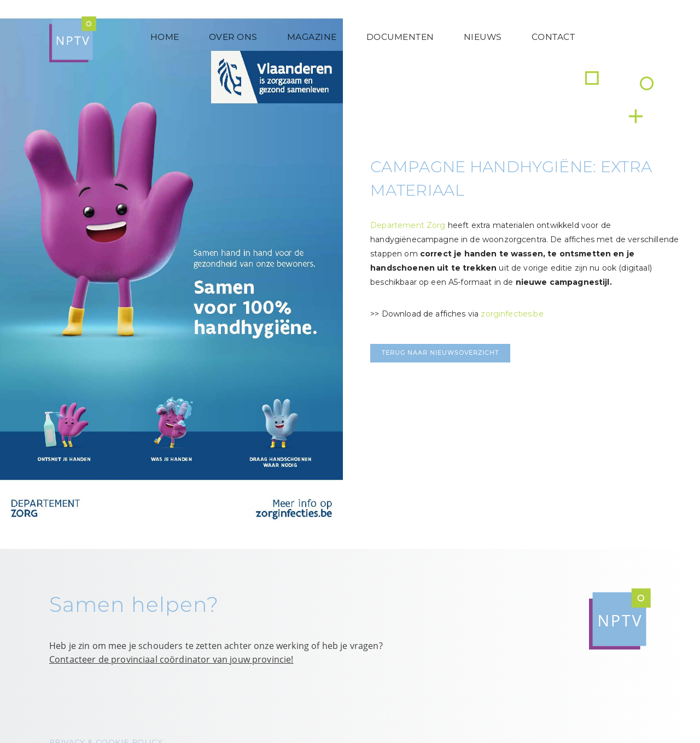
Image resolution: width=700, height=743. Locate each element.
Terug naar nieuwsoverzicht (440, 353)
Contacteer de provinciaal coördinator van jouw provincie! (171, 659)
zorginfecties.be (512, 314)
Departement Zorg (408, 225)
